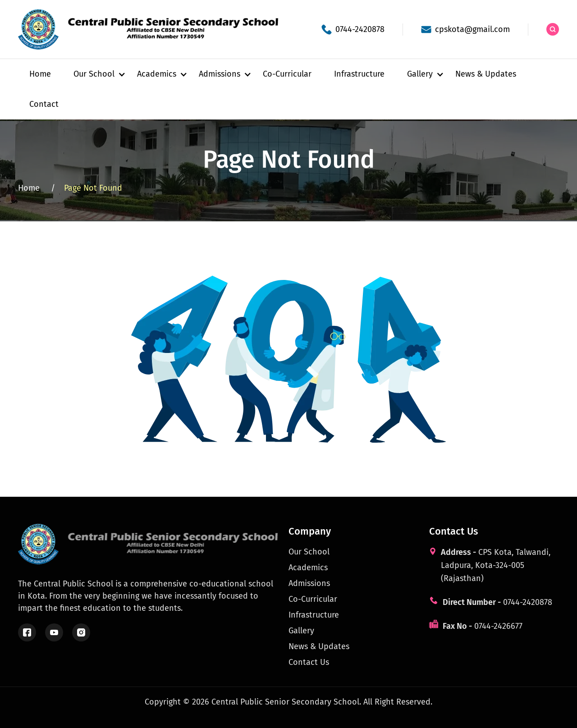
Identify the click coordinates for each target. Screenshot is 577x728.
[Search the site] (553, 29)
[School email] (465, 30)
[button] (94, 74)
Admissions (309, 583)
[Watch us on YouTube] (54, 632)
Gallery (301, 631)
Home (40, 74)
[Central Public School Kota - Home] (153, 29)
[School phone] (353, 30)
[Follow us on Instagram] (81, 632)
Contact (44, 104)
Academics (308, 568)
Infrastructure (359, 74)
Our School (309, 552)
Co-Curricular (287, 74)
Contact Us (309, 662)
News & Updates (486, 74)
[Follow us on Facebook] (27, 632)
